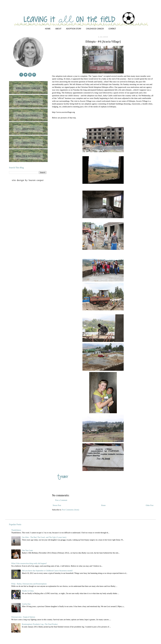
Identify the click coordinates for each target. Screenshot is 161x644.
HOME (48, 29)
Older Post (150, 505)
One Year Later (27, 550)
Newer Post (57, 505)
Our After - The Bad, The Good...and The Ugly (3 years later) (44, 537)
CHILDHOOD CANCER (95, 29)
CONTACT (112, 29)
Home (103, 505)
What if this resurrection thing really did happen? (29, 563)
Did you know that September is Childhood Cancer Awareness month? (47, 571)
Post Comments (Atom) (71, 510)
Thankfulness (16, 530)
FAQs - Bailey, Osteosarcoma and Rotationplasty (29, 584)
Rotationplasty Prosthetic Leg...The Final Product (40, 624)
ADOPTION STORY (74, 29)
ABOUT (58, 29)
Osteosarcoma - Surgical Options (23, 617)
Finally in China (28, 591)
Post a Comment (61, 500)
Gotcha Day (26, 604)
